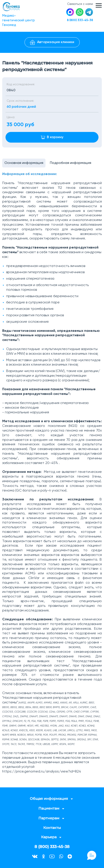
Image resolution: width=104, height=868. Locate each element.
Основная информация (24, 163)
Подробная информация (71, 163)
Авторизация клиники (52, 42)
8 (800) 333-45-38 (80, 20)
